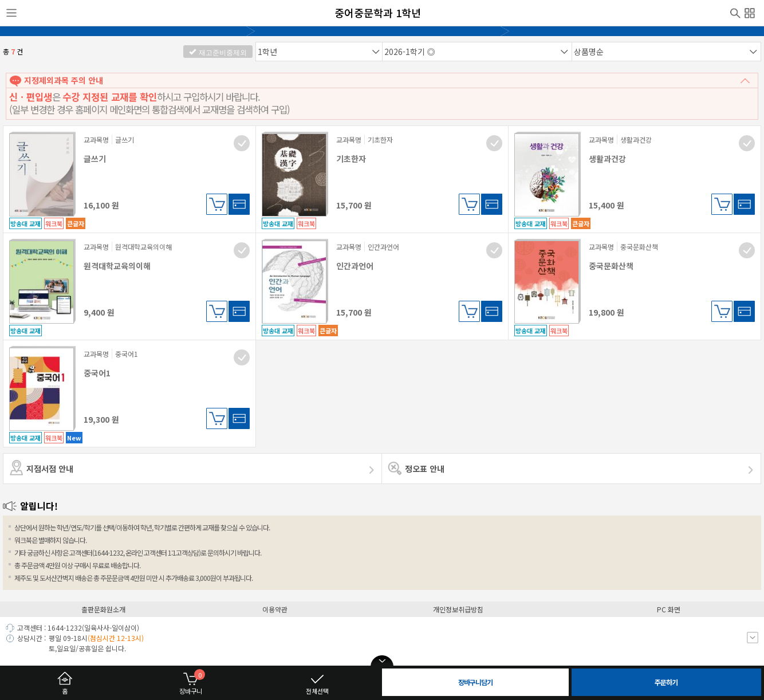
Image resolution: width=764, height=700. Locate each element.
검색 (735, 12)
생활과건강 (607, 159)
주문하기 (666, 682)
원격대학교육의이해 (117, 266)
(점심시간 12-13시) (116, 638)
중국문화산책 (611, 266)
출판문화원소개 (103, 609)
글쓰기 (95, 159)
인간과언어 (355, 266)
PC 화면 (669, 609)
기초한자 (351, 159)
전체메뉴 (750, 11)
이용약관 (275, 609)
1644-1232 (65, 628)
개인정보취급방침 (458, 609)
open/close (382, 661)
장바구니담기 (217, 204)
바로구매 (239, 204)
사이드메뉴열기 (11, 13)
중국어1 (97, 373)
